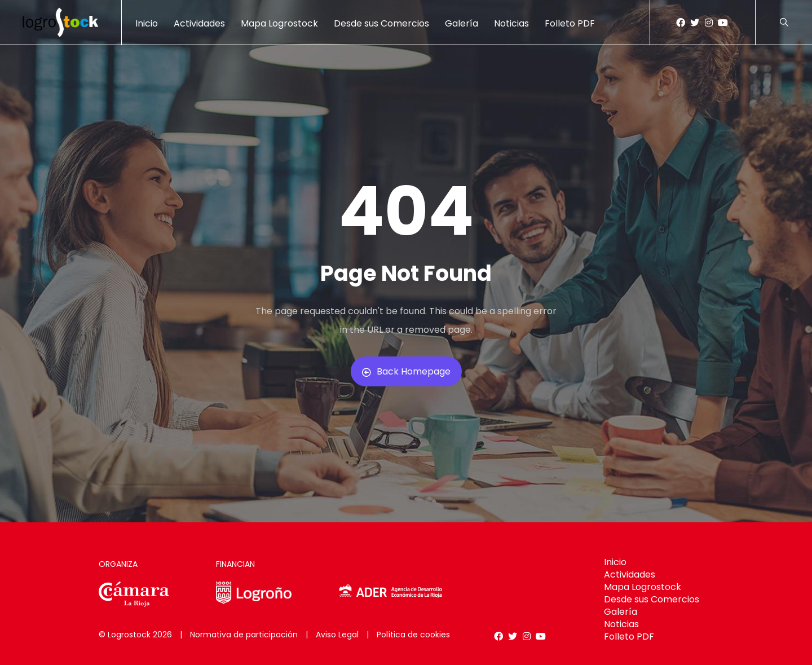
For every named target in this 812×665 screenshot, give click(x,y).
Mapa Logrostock (279, 23)
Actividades (199, 23)
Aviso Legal (337, 635)
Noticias (511, 23)
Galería (462, 23)
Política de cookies (413, 635)
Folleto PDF (570, 23)
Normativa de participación (244, 635)
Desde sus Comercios (381, 23)
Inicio (147, 23)
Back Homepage (406, 371)
